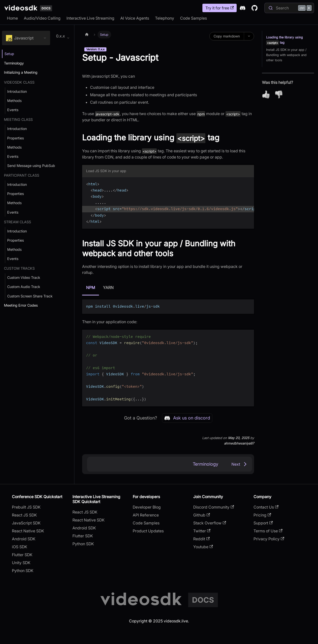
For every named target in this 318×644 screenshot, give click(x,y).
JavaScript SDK (26, 523)
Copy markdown (227, 36)
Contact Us (266, 507)
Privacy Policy (269, 539)
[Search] (289, 8)
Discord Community (214, 507)
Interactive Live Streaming (90, 18)
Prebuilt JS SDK (26, 507)
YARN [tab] (108, 288)
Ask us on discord (187, 418)
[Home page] (87, 35)
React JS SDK (24, 515)
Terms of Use (268, 531)
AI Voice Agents (135, 18)
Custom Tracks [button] (19, 268)
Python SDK (23, 571)
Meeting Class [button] (18, 119)
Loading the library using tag (285, 40)
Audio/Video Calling (42, 18)
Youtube (203, 547)
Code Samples (193, 18)
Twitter (202, 531)
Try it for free (220, 8)
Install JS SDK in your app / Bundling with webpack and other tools (286, 55)
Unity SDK (21, 563)
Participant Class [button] (22, 175)
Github (202, 515)
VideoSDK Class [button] (19, 82)
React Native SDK (28, 531)
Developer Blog (147, 507)
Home (12, 18)
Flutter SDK (22, 555)
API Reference (146, 515)
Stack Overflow (210, 523)
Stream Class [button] (17, 222)
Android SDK (24, 539)
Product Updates (148, 531)
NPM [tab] (91, 288)
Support (263, 523)
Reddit (201, 539)
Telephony (165, 18)
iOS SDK (20, 547)
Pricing (262, 515)
